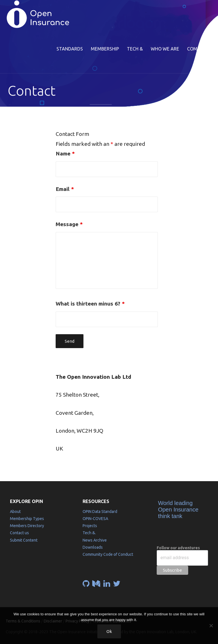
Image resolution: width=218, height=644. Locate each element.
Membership (105, 49)
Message (69, 224)
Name (65, 153)
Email (65, 189)
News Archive (95, 540)
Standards (70, 49)
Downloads (93, 547)
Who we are (165, 49)
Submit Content (24, 540)
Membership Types (27, 519)
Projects (90, 526)
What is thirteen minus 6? (90, 304)
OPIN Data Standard (100, 512)
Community (201, 49)
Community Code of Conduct (108, 554)
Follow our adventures (178, 548)
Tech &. (89, 533)
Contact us (19, 533)
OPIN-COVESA (95, 519)
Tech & (135, 49)
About (15, 512)
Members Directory (27, 526)
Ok (109, 631)
